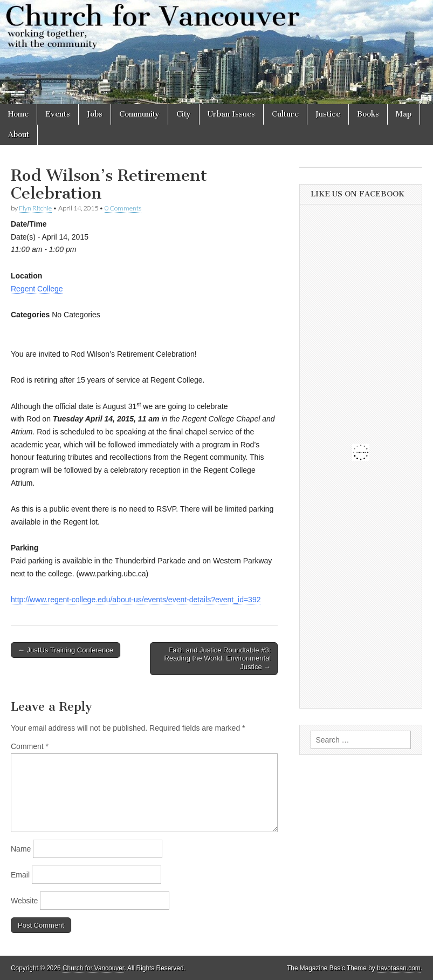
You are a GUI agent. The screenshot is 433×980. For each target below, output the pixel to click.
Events (58, 114)
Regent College (37, 289)
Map (404, 114)
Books (368, 114)
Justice (328, 114)
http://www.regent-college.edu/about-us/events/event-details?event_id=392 (136, 600)
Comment (30, 746)
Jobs (95, 114)
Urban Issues (231, 114)
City (184, 114)
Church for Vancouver (93, 968)
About (19, 135)
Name (21, 849)
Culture (285, 114)
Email (20, 875)
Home (18, 114)
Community (139, 114)
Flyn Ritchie (35, 208)
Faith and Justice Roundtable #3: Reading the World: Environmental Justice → (218, 658)
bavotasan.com (399, 968)
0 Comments (123, 208)
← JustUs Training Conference (66, 650)
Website (24, 901)
